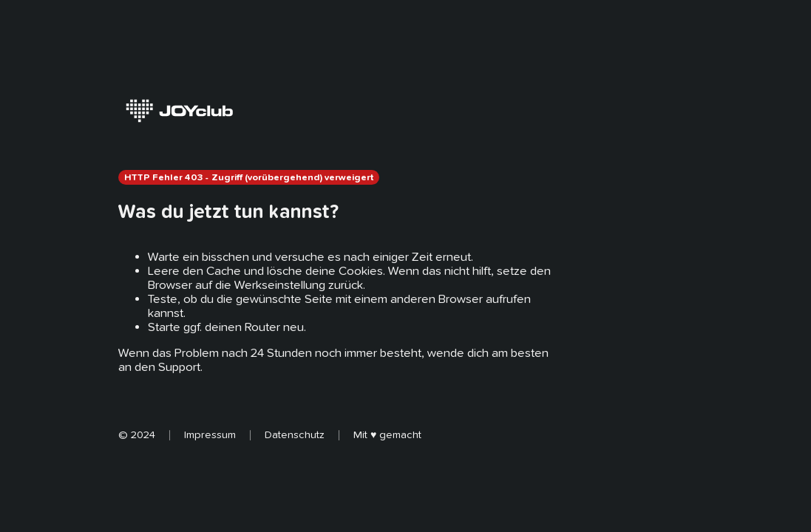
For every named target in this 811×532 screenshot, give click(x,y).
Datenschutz (295, 434)
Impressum (210, 434)
